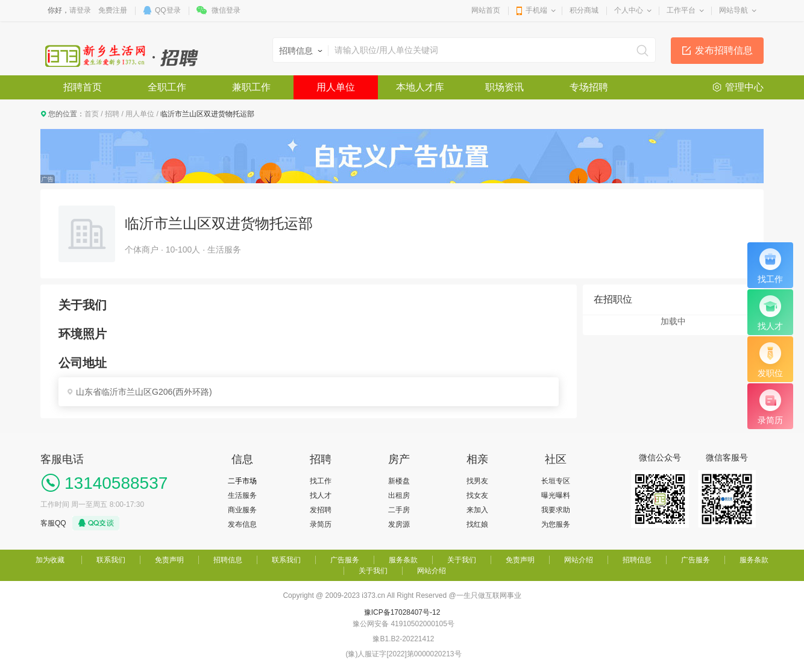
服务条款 (403, 560)
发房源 (399, 524)
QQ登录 (168, 10)
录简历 (321, 524)
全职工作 (167, 87)
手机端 (536, 10)
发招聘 (321, 510)
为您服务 (556, 524)
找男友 (477, 481)
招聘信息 (228, 560)
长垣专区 (556, 481)
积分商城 (584, 10)
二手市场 (242, 481)
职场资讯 (504, 87)
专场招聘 (589, 87)
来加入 (477, 510)
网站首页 (486, 10)
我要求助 (556, 510)
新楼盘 (399, 481)
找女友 (477, 495)
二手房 (399, 510)
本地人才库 (420, 87)
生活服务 (242, 495)
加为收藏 (50, 560)
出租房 (399, 495)
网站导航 (733, 10)
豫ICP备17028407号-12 (402, 612)
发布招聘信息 (724, 50)
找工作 (321, 481)
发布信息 (242, 524)
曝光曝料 (556, 495)
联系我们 (111, 560)
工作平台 (681, 10)
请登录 (80, 10)
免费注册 (113, 10)
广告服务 (345, 560)
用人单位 (336, 87)
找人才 (321, 495)
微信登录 (226, 10)
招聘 (112, 114)
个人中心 (629, 10)
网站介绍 (579, 560)
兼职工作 (251, 87)
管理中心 (744, 87)
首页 (92, 114)
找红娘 (477, 524)
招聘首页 (83, 87)
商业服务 (242, 510)
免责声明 (169, 560)
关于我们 (462, 560)
